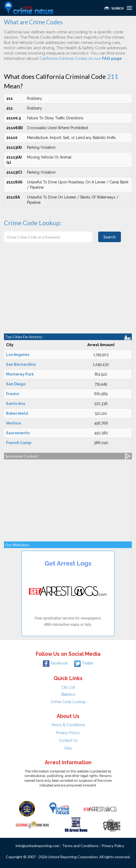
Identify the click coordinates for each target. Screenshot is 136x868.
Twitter (84, 663)
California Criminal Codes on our (81, 58)
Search (110, 237)
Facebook (55, 663)
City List (68, 687)
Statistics (68, 694)
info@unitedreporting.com (37, 846)
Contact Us (68, 740)
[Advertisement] (68, 294)
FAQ (68, 748)
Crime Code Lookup (68, 702)
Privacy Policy (68, 733)
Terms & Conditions (68, 725)
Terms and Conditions (80, 846)
